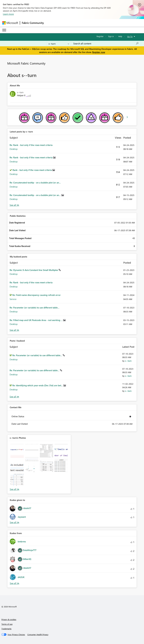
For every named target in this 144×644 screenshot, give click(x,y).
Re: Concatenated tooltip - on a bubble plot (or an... (35, 183)
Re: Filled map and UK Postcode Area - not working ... (36, 320)
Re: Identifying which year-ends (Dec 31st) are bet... (38, 385)
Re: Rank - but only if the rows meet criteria (31, 145)
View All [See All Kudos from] (15, 583)
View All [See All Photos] (15, 489)
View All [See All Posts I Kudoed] (14, 397)
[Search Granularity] (59, 44)
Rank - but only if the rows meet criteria (32, 170)
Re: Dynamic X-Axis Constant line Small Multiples (34, 270)
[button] (17, 451)
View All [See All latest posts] (14, 205)
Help (120, 36)
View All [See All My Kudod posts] (14, 330)
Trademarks (6, 629)
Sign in (111, 36)
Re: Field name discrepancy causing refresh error (37, 295)
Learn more (8, 14)
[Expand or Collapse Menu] (4, 30)
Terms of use (7, 624)
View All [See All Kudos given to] (15, 522)
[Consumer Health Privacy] (38, 635)
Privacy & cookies (9, 619)
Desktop (14, 149)
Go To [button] (130, 36)
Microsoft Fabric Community (26, 63)
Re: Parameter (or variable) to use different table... (34, 308)
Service (13, 299)
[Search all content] (106, 44)
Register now (99, 52)
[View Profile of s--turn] (128, 361)
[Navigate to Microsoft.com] (10, 23)
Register (100, 36)
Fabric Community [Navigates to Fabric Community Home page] (33, 23)
